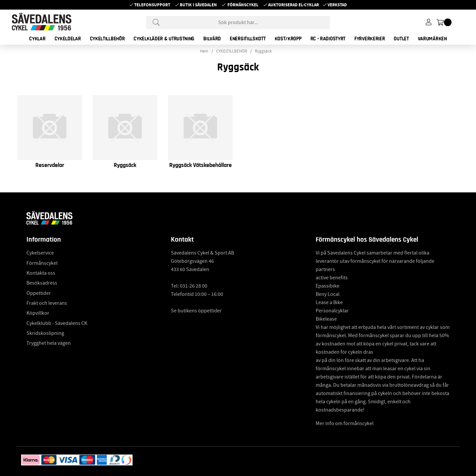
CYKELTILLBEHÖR (107, 39)
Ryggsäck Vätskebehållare (200, 165)
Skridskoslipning (45, 333)
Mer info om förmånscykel (345, 423)
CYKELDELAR (68, 39)
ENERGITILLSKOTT (248, 39)
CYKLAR (37, 39)
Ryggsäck (263, 51)
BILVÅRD (212, 39)
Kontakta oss (41, 273)
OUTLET (401, 39)
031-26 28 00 (194, 286)
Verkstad (337, 5)
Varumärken (432, 39)
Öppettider (39, 293)
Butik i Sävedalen (198, 5)
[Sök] (238, 22)
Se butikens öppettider (196, 311)
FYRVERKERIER (370, 39)
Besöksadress (42, 283)
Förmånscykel (243, 5)
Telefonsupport (152, 5)
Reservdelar (50, 165)
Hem (204, 51)
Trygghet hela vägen (49, 343)
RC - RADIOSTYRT (328, 39)
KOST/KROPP (288, 39)
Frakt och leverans (47, 303)
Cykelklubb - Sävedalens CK (57, 323)
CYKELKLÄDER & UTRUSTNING (164, 39)
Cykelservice (40, 253)
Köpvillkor (38, 313)
